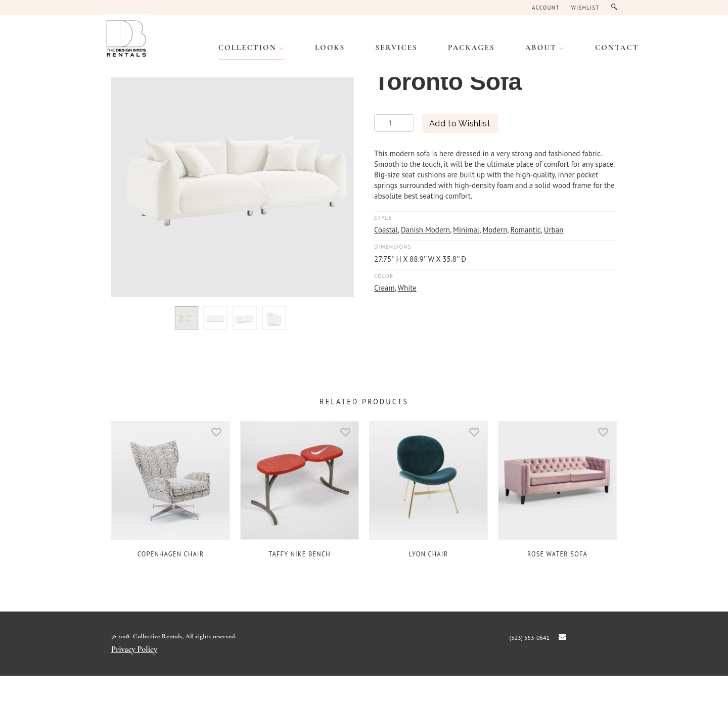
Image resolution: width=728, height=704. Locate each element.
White (407, 288)
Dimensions (393, 247)
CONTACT (617, 48)
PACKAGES (471, 48)
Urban (554, 230)
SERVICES (396, 48)
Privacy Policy (134, 649)
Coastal (386, 230)
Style (383, 218)
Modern (495, 230)
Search (617, 7)
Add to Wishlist (460, 124)
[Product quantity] (394, 123)
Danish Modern (425, 230)
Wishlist (585, 8)
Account (546, 8)
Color (384, 276)
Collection (247, 48)
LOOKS (330, 48)
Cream (384, 288)
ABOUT (541, 48)
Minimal (466, 230)
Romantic (526, 230)
